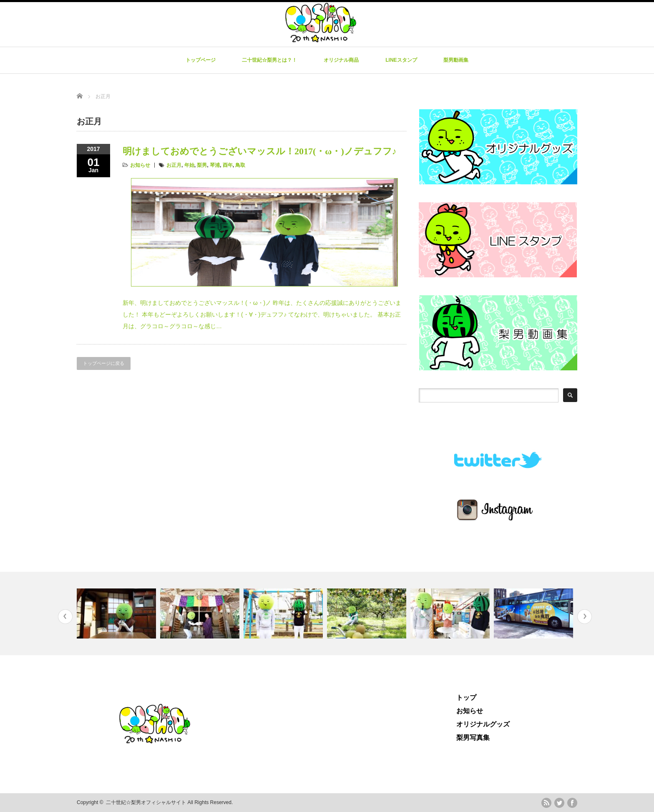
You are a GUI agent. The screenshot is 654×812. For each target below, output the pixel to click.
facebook (572, 803)
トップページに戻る (104, 363)
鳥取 (240, 165)
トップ (466, 698)
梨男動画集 (456, 60)
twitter (559, 803)
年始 (189, 165)
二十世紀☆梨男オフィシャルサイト (146, 802)
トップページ (201, 60)
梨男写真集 (473, 738)
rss (546, 803)
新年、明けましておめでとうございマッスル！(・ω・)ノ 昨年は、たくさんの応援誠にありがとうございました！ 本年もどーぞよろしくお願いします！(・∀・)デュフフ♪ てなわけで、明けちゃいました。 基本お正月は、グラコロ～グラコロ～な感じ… (262, 314)
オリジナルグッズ (483, 724)
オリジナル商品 (341, 60)
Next (585, 617)
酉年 (228, 165)
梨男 (202, 165)
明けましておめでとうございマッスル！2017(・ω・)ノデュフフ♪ (260, 151)
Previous (65, 617)
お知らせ (140, 165)
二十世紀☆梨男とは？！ (269, 60)
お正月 (174, 165)
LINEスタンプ (401, 60)
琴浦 (215, 165)
